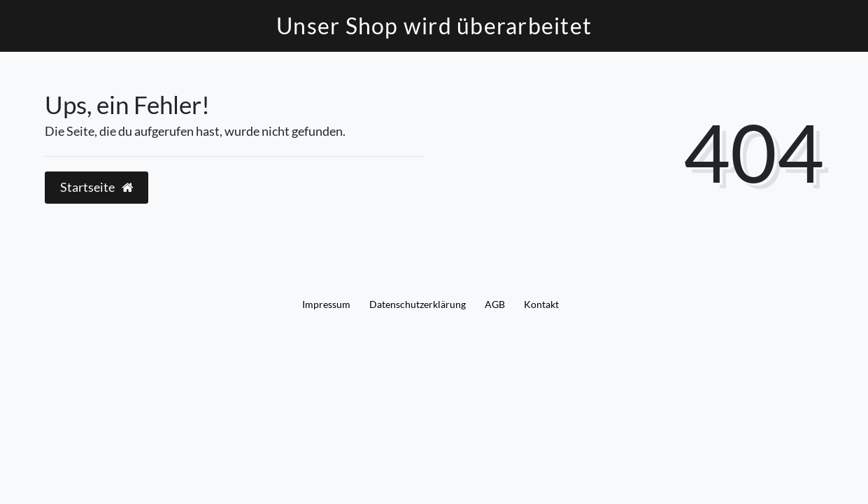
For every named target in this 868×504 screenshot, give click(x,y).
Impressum (326, 304)
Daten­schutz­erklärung (418, 304)
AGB (495, 304)
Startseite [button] (97, 187)
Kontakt (541, 304)
